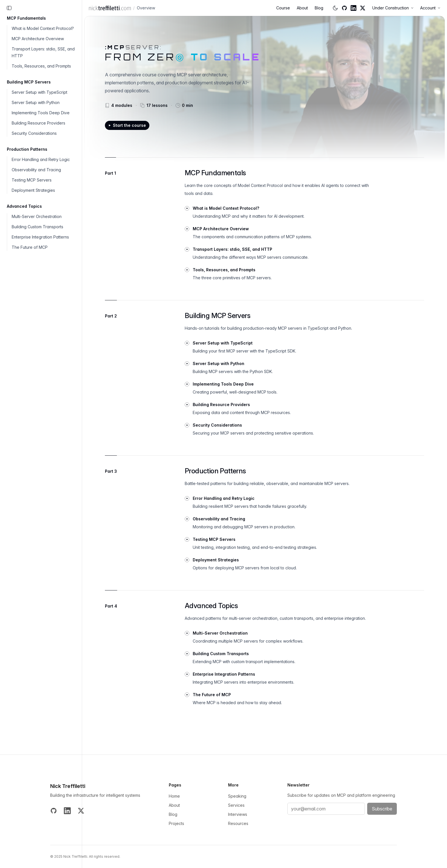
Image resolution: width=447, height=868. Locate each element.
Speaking (237, 796)
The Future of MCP (30, 247)
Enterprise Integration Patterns (40, 237)
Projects (176, 823)
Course (283, 8)
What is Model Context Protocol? (43, 28)
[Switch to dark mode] (335, 8)
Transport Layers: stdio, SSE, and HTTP (43, 52)
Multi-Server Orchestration (37, 216)
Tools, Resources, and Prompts (41, 66)
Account (430, 8)
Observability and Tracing (36, 170)
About (302, 8)
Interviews (238, 814)
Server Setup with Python (36, 102)
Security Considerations (34, 133)
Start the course (127, 125)
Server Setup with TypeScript (39, 92)
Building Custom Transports (37, 227)
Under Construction (393, 8)
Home (174, 796)
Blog (319, 8)
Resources (238, 823)
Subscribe (382, 809)
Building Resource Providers (38, 123)
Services (236, 805)
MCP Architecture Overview (38, 39)
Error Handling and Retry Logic (41, 159)
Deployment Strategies (33, 190)
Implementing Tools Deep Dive (41, 113)
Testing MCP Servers (32, 180)
